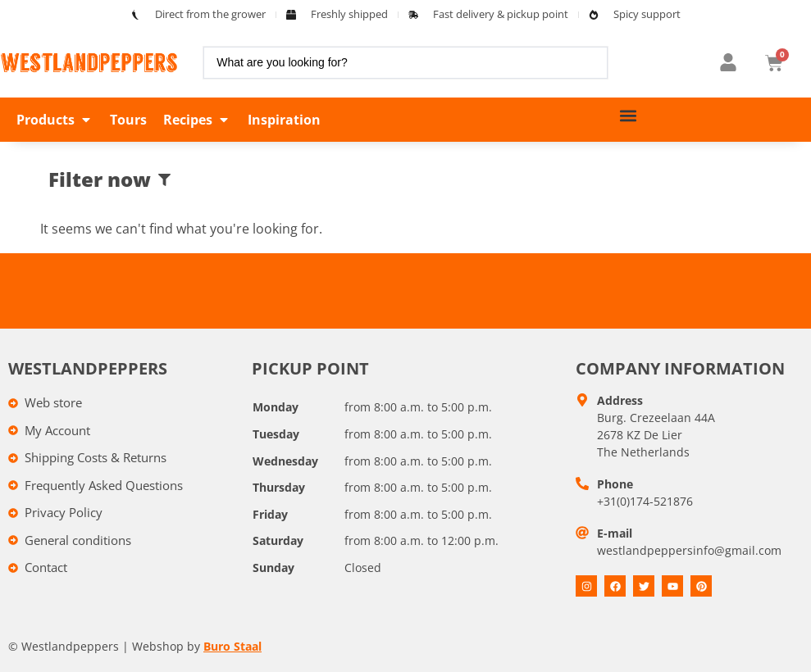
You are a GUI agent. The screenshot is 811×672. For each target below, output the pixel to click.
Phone (615, 484)
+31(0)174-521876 (645, 501)
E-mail (615, 533)
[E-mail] (582, 533)
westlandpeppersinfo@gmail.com (689, 550)
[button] (55, 120)
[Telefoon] (582, 484)
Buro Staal (232, 646)
